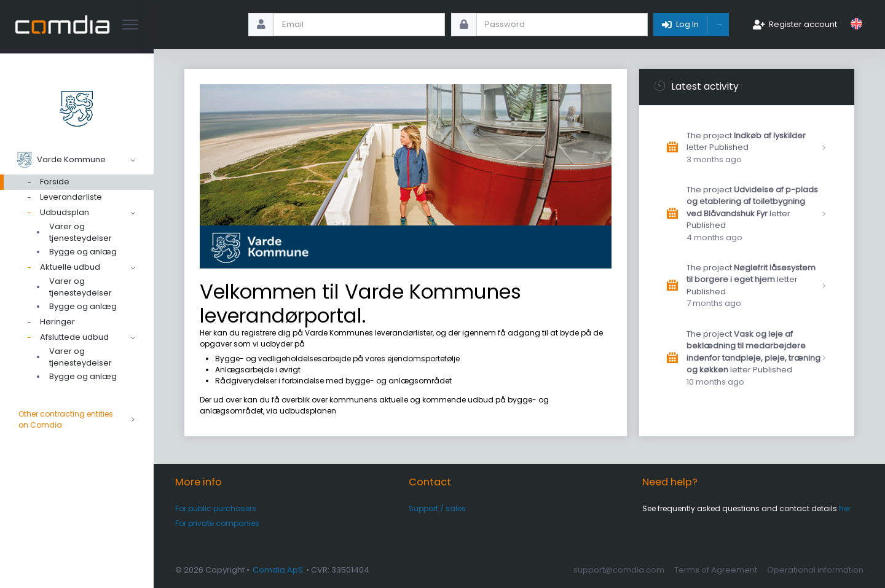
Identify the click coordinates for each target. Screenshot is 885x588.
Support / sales (437, 508)
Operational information (815, 570)
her (845, 508)
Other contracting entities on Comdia (77, 420)
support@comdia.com (619, 570)
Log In (687, 24)
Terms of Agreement (716, 570)
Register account (803, 24)
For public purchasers (216, 508)
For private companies (217, 523)
